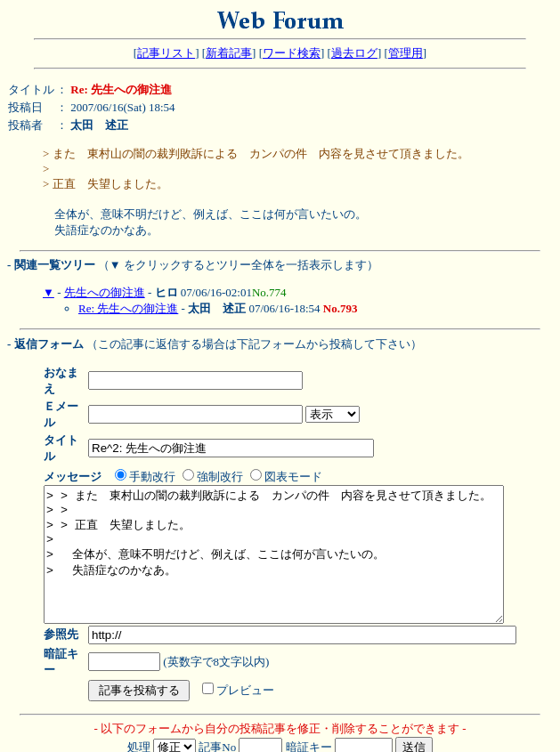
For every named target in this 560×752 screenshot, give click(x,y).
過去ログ (354, 53)
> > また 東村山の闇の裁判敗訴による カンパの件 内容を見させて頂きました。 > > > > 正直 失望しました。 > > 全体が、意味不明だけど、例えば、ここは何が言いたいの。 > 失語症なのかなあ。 (301, 528)
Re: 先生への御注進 (128, 308)
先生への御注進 (105, 292)
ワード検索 (292, 53)
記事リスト (166, 53)
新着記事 (229, 53)
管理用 (406, 53)
